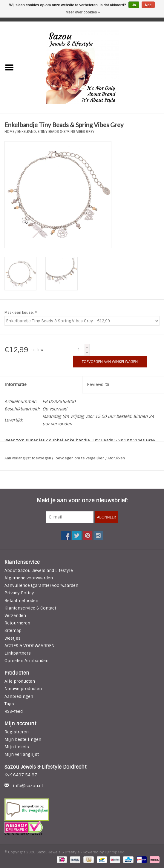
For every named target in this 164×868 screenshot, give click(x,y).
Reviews (98, 384)
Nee (148, 5)
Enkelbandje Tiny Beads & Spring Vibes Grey (56, 132)
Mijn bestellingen (23, 739)
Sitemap (13, 630)
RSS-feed (14, 711)
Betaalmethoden (21, 601)
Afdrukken (116, 458)
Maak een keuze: (21, 313)
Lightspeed (115, 852)
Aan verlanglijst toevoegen (28, 458)
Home (9, 132)
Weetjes (13, 638)
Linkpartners (18, 653)
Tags (9, 704)
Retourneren (17, 623)
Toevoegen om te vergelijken (80, 458)
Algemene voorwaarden (29, 578)
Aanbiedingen (19, 696)
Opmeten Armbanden (26, 661)
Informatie (16, 384)
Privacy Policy (19, 593)
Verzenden (15, 615)
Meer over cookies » (83, 12)
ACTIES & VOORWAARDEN (29, 646)
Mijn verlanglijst (22, 754)
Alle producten (20, 681)
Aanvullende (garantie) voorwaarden (41, 585)
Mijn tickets (17, 747)
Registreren (17, 732)
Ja (134, 5)
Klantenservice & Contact (30, 608)
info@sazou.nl (28, 786)
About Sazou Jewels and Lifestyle (39, 570)
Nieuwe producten (23, 689)
